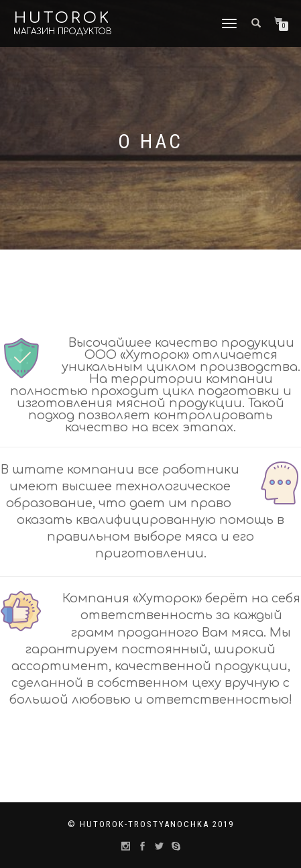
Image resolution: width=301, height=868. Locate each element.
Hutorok (63, 18)
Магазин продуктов (63, 32)
